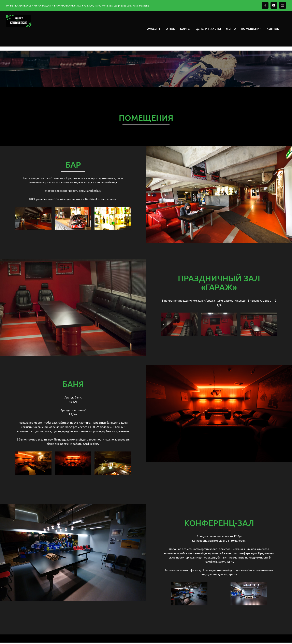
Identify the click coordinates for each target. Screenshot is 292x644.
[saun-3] (33, 453)
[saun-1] (73, 453)
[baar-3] (33, 209)
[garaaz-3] (179, 314)
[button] (18, 219)
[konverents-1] (189, 584)
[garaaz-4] (219, 314)
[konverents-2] (249, 584)
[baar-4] (113, 209)
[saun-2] (113, 453)
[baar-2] (73, 209)
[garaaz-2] (259, 314)
